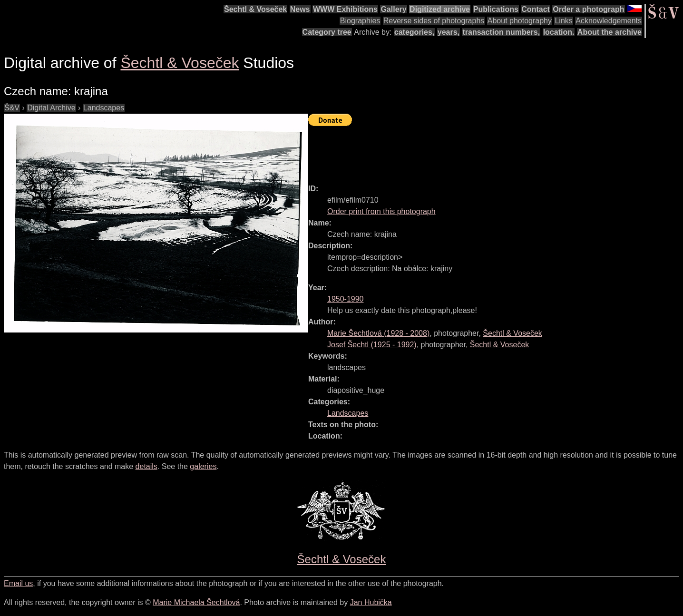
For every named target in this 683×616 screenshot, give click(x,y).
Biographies (360, 21)
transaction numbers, (501, 32)
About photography (520, 21)
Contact (536, 9)
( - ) (378, 333)
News (300, 9)
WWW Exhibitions (345, 9)
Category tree (327, 32)
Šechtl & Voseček (255, 9)
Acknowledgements (609, 21)
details (146, 466)
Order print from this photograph (381, 211)
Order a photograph (588, 9)
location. (559, 32)
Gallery (393, 9)
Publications (496, 9)
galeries (203, 466)
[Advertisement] (481, 151)
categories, (414, 32)
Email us (18, 583)
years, (449, 32)
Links (563, 21)
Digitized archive (440, 9)
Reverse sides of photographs (434, 21)
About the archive (610, 32)
